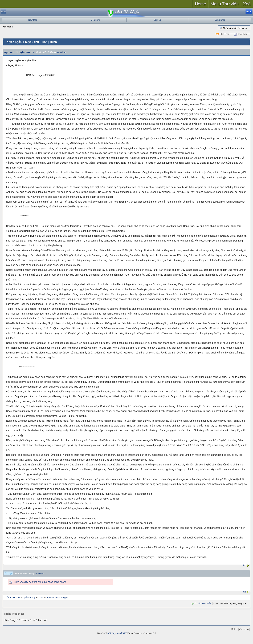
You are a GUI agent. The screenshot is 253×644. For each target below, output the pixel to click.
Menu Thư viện (225, 4)
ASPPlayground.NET (117, 633)
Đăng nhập (220, 20)
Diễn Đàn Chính (13, 598)
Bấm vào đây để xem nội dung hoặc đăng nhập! (40, 582)
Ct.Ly (8, 573)
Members (95, 20)
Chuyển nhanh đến (201, 603)
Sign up (158, 20)
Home (201, 4)
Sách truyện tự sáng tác (58, 598)
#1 (244, 565)
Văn (41, 598)
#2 (244, 592)
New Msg (33, 20)
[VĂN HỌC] (29, 598)
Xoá (247, 4)
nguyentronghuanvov (19, 52)
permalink (60, 52)
